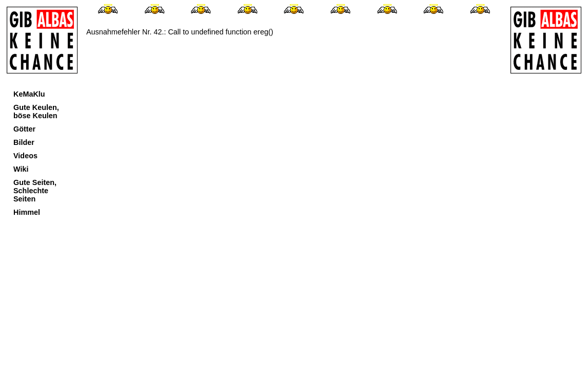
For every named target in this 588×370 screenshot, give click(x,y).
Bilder (24, 142)
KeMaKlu (29, 94)
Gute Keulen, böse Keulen (36, 112)
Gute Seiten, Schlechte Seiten (35, 191)
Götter (24, 129)
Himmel (27, 212)
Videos (25, 156)
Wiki (21, 169)
